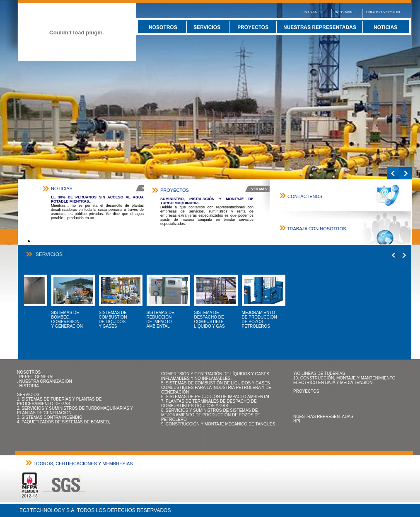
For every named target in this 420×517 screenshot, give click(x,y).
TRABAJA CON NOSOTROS (316, 229)
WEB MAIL (344, 12)
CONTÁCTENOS (305, 196)
